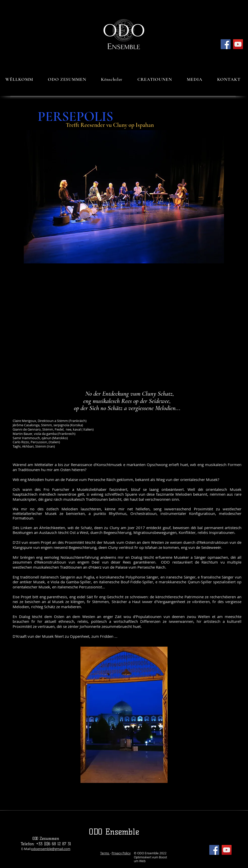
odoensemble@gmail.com (51, 849)
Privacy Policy (121, 853)
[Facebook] (226, 44)
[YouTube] (238, 44)
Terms (105, 853)
